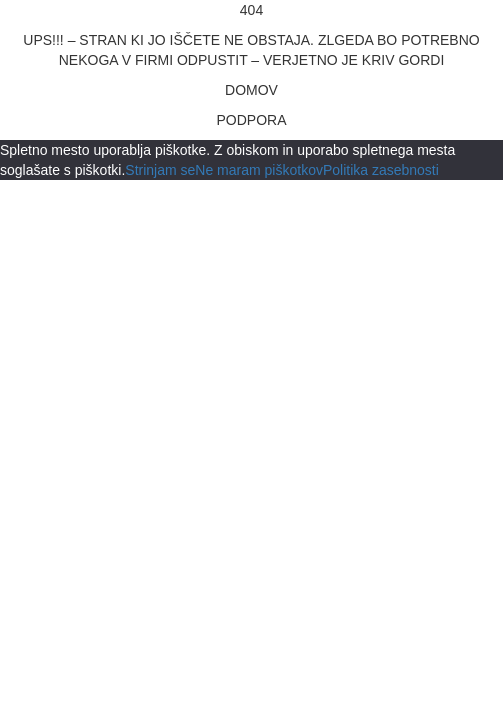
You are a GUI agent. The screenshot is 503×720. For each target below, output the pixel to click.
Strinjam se (160, 170)
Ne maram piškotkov (259, 170)
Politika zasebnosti (381, 170)
